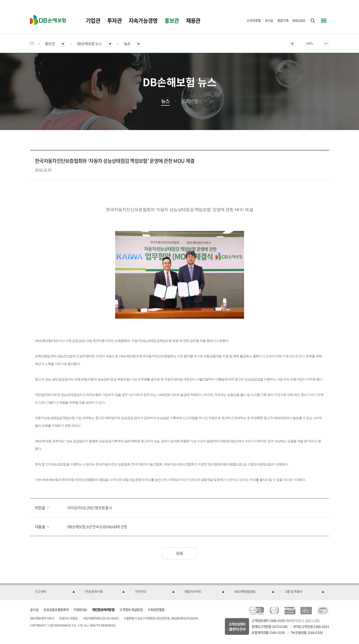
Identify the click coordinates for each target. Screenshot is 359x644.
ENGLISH (299, 20)
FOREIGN (80, 609)
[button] (55, 592)
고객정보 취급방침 (131, 609)
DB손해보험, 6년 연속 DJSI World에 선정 (97, 527)
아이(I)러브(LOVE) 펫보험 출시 (90, 508)
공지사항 (189, 101)
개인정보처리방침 (103, 609)
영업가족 (283, 20)
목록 (180, 553)
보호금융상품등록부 (56, 609)
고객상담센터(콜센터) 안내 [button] (237, 626)
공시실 (269, 20)
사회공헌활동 (156, 609)
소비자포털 (254, 20)
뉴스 (165, 101)
